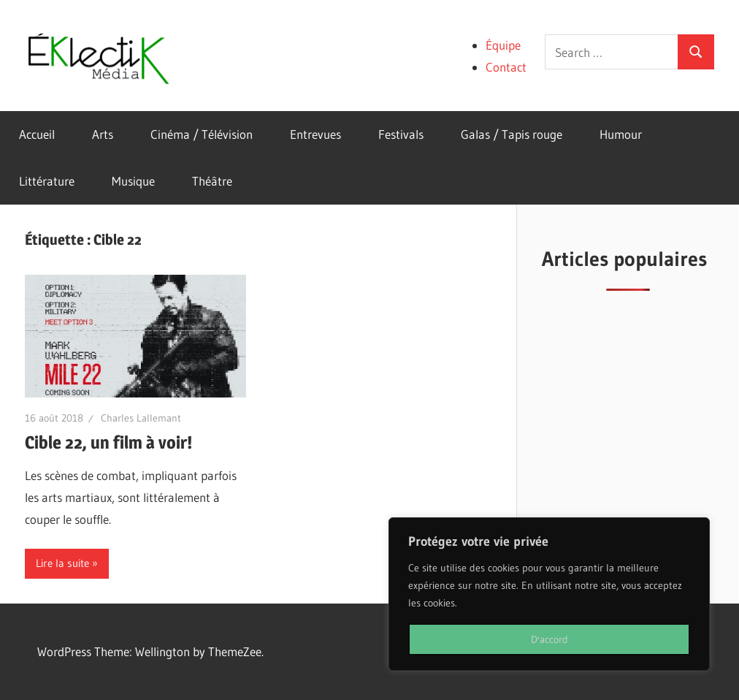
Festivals (401, 134)
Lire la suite (62, 563)
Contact (506, 67)
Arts (103, 134)
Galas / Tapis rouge (512, 134)
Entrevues (315, 134)
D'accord (550, 639)
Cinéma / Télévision (202, 134)
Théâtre (212, 181)
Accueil (37, 134)
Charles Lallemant (141, 418)
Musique (133, 181)
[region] (549, 594)
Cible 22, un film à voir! (108, 442)
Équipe (503, 45)
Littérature (47, 181)
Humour (621, 134)
